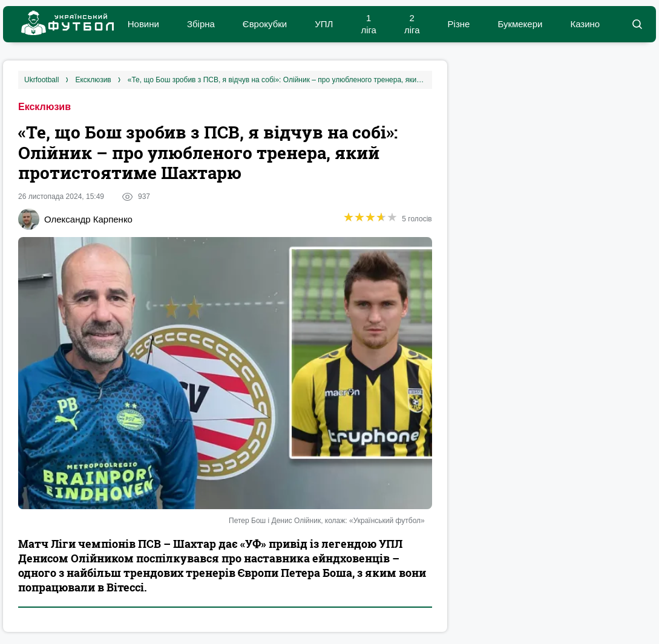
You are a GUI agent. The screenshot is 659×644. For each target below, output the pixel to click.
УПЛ (324, 24)
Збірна (201, 24)
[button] (637, 24)
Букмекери (520, 24)
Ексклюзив (44, 107)
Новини (143, 24)
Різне (459, 24)
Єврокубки (265, 24)
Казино (585, 24)
